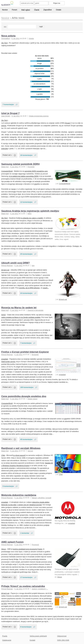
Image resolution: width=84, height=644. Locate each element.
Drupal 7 (68, 123)
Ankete (31, 39)
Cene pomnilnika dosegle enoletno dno (24, 396)
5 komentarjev (8, 486)
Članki (37, 10)
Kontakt (33, 640)
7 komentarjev (8, 104)
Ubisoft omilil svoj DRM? (16, 263)
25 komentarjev (26, 254)
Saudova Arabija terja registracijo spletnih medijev (30, 211)
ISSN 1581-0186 (63, 640)
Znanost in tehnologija (35, 310)
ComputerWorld (65, 184)
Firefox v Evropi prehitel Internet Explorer (25, 352)
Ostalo (59, 10)
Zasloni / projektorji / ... (40, 589)
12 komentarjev (26, 202)
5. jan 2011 (16, 39)
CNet (61, 474)
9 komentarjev (26, 627)
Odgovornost (62, 636)
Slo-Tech (4, 43)
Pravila (5, 636)
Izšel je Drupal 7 (10, 113)
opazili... (46, 288)
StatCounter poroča (8, 362)
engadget (62, 375)
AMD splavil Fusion (12, 542)
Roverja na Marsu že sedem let (19, 308)
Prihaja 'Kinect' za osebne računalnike (23, 586)
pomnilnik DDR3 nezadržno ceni (36, 171)
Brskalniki (35, 355)
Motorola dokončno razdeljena (19, 495)
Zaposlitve (48, 10)
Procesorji (35, 545)
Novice (5, 10)
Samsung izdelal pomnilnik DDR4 (20, 164)
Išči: (5, 27)
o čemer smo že (23, 505)
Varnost (30, 451)
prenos (4, 126)
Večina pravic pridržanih (38, 636)
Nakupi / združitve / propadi (41, 498)
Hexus (60, 577)
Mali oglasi (26, 10)
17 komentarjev (26, 577)
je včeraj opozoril (19, 455)
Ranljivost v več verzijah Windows (21, 448)
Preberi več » (7, 155)
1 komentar (25, 533)
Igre (33, 266)
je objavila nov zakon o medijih (32, 218)
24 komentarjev (26, 293)
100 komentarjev (27, 387)
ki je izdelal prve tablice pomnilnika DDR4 (24, 176)
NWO (30, 214)
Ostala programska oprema (39, 116)
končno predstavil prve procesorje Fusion (28, 549)
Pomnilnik (31, 167)
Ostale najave (32, 399)
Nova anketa (8, 36)
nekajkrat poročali (35, 505)
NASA (4, 315)
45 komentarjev (26, 439)
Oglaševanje (7, 640)
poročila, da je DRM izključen (29, 288)
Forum (15, 10)
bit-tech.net (63, 299)
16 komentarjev (26, 155)
